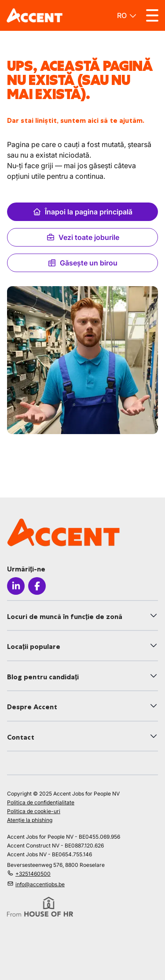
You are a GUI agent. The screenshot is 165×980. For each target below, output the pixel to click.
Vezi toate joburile (83, 237)
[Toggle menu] (152, 15)
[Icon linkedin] (16, 586)
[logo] (35, 15)
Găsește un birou (82, 263)
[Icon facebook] (37, 586)
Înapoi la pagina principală (82, 212)
